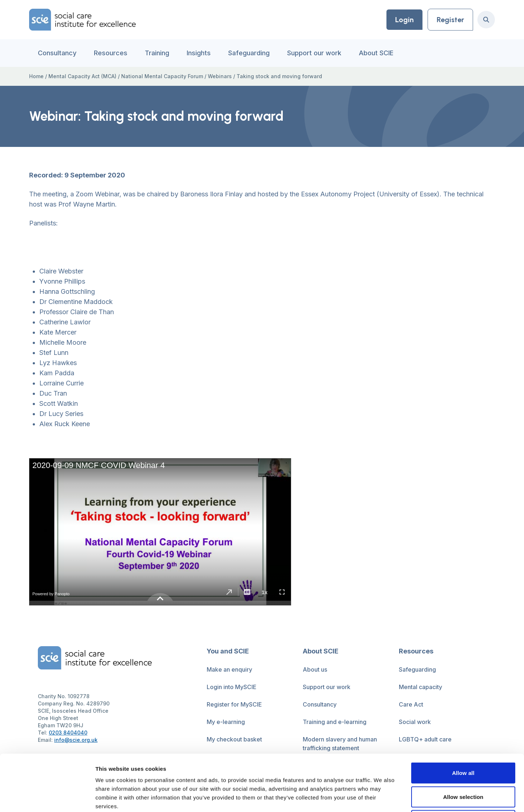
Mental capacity (420, 687)
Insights (199, 53)
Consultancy (57, 53)
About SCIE (376, 53)
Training (157, 53)
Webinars (220, 76)
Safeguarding (249, 53)
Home (36, 76)
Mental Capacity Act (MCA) (82, 76)
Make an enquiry (229, 669)
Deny (463, 764)
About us (315, 669)
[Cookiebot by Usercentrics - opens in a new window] (47, 798)
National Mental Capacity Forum (162, 76)
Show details (382, 798)
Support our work (314, 53)
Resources (111, 53)
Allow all (463, 717)
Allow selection (463, 741)
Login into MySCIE (232, 687)
